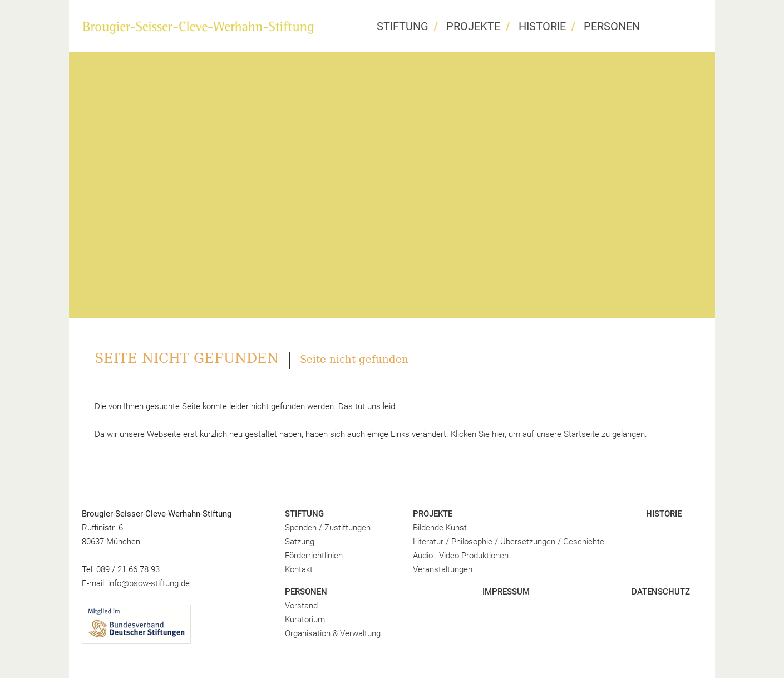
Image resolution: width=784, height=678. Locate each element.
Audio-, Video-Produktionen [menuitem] (461, 556)
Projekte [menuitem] (473, 26)
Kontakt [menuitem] (299, 569)
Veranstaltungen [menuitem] (443, 569)
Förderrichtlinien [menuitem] (314, 556)
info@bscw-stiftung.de (149, 583)
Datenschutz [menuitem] (661, 592)
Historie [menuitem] (542, 26)
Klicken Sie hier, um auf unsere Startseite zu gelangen (548, 434)
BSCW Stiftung (198, 27)
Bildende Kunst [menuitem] (440, 528)
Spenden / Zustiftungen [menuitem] (328, 528)
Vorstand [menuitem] (301, 606)
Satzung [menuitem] (300, 542)
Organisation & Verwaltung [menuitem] (333, 633)
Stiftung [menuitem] (403, 26)
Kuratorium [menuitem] (305, 620)
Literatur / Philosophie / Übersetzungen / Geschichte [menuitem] (509, 542)
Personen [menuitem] (612, 26)
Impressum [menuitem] (506, 592)
